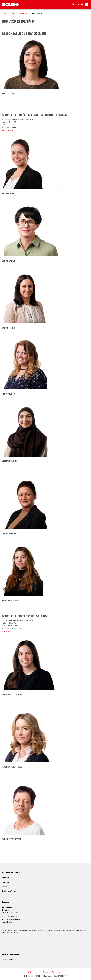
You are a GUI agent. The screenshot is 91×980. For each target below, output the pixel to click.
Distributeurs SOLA (9, 891)
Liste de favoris (82, 4)
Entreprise (5, 878)
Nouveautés (6, 882)
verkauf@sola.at (8, 130)
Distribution (23, 14)
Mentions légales (41, 972)
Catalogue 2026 (8, 960)
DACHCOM (62, 976)
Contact (13, 14)
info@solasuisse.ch (13, 920)
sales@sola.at (8, 631)
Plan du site (57, 972)
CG (30, 972)
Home (4, 14)
